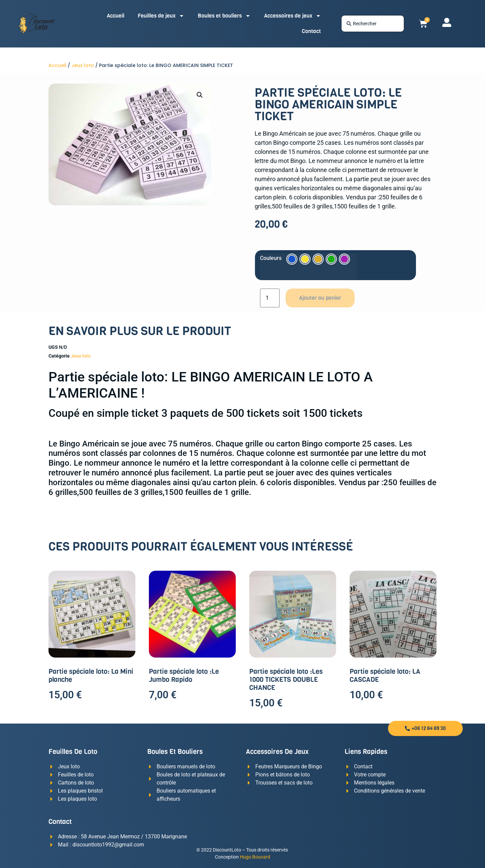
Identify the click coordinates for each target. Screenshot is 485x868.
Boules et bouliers (224, 16)
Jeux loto (83, 65)
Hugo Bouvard (255, 857)
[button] (200, 95)
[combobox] (373, 24)
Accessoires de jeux (293, 16)
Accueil (116, 16)
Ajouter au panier (320, 298)
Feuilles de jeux (161, 16)
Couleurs (271, 258)
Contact (311, 31)
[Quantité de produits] (270, 298)
